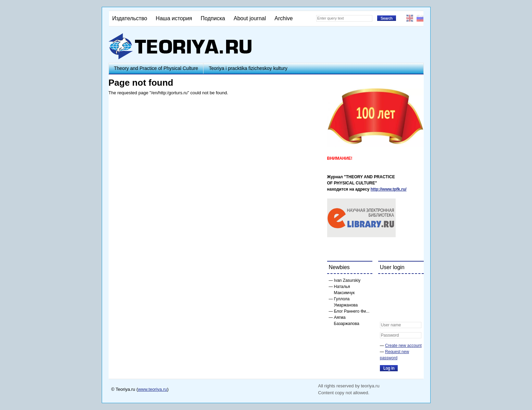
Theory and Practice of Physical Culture (156, 68)
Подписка (213, 18)
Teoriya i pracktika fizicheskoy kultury (248, 68)
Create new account (403, 346)
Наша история (174, 18)
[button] (385, 284)
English (410, 18)
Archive (283, 18)
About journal (250, 18)
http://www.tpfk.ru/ (389, 189)
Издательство (130, 18)
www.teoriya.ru (152, 389)
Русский (420, 18)
